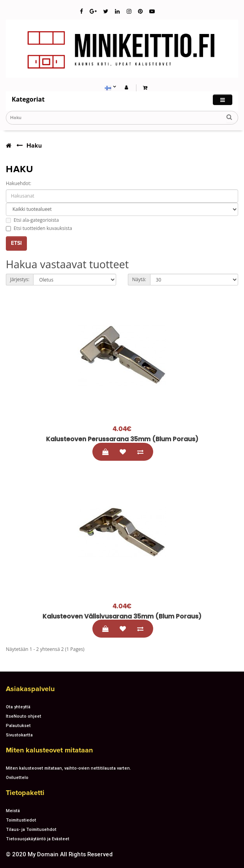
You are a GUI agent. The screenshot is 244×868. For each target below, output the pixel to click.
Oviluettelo (17, 777)
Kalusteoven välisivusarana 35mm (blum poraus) (122, 616)
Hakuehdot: (19, 183)
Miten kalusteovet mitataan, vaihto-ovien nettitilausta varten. (68, 768)
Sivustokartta (19, 735)
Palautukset (18, 725)
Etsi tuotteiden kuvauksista (39, 228)
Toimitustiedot (21, 820)
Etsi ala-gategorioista (32, 220)
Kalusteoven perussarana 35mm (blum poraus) (122, 439)
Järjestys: (20, 279)
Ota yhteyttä (18, 707)
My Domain (43, 854)
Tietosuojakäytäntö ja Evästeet (38, 839)
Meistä (13, 811)
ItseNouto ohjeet (24, 716)
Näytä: (139, 279)
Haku (34, 146)
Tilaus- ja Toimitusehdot (31, 829)
